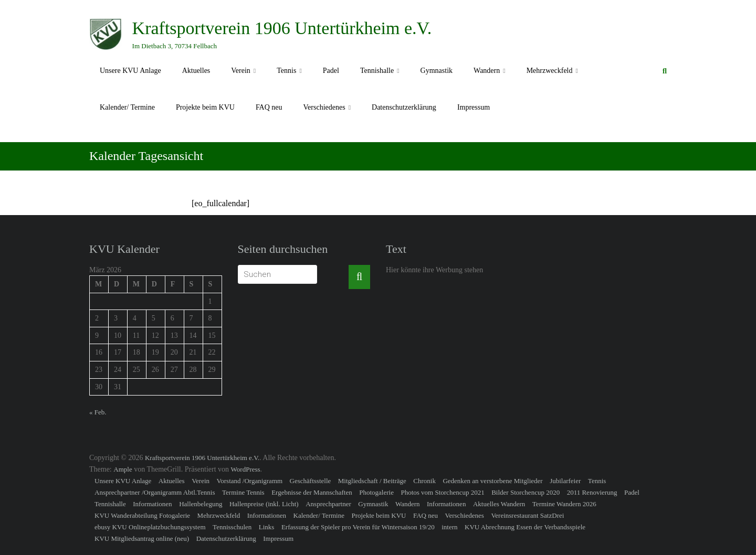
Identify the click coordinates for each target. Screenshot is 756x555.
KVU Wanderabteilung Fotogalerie (142, 515)
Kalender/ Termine (127, 107)
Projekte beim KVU (205, 107)
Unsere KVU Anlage (130, 71)
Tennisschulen (232, 527)
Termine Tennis (243, 492)
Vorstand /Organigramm (250, 481)
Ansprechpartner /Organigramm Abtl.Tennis (155, 492)
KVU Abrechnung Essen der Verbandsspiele (525, 527)
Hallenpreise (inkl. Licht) (264, 504)
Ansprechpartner (328, 504)
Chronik (424, 481)
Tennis (286, 71)
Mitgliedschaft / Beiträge (372, 481)
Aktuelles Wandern (499, 504)
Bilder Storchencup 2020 (526, 492)
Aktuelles (196, 71)
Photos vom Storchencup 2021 (442, 492)
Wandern (487, 71)
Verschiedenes (324, 107)
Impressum (474, 107)
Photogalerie (376, 492)
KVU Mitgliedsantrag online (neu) (142, 538)
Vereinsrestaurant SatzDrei (527, 515)
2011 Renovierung (592, 492)
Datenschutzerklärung (404, 107)
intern (449, 527)
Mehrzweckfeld (550, 71)
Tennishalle (377, 71)
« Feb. (98, 412)
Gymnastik (437, 71)
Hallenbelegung (201, 504)
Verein (241, 71)
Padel (331, 71)
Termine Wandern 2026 (564, 504)
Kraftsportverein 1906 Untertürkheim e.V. (282, 28)
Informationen (152, 504)
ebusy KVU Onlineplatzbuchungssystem (150, 527)
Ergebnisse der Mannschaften (312, 492)
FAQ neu (269, 107)
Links (267, 527)
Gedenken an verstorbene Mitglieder (492, 481)
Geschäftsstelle (311, 481)
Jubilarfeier (565, 481)
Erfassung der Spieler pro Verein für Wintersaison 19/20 (358, 527)
